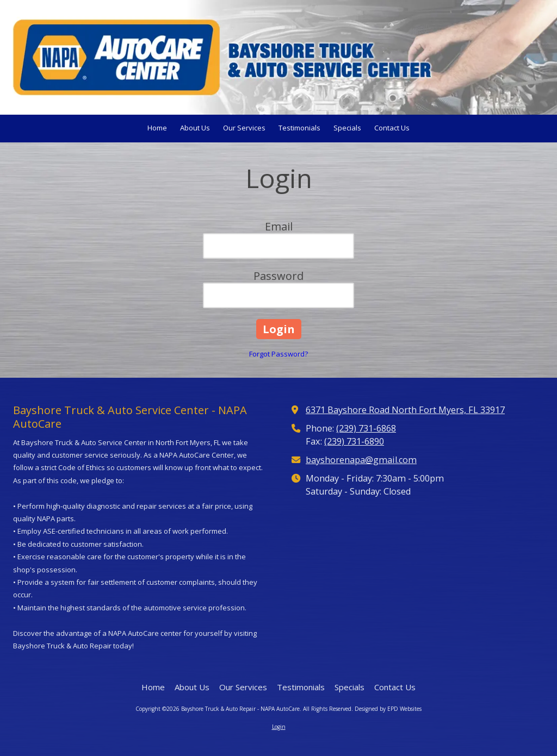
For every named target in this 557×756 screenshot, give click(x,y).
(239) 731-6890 (354, 441)
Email (279, 226)
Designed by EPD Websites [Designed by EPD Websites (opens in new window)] (388, 709)
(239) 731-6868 (366, 428)
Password (278, 276)
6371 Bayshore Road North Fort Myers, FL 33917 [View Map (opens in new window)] (405, 410)
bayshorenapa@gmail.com (361, 460)
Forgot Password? (278, 354)
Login (279, 727)
